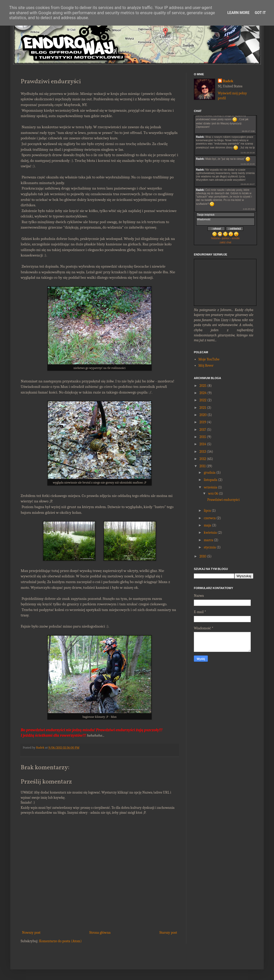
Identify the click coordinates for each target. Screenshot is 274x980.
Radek (228, 81)
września (210, 487)
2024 (203, 393)
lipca (207, 511)
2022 (203, 400)
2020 (203, 415)
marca (208, 540)
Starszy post (168, 933)
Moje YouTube (209, 359)
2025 (203, 386)
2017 (203, 430)
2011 (203, 466)
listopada (210, 480)
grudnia (210, 473)
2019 (203, 422)
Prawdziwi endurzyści (223, 500)
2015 (203, 437)
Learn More (238, 13)
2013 (203, 452)
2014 (203, 444)
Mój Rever (206, 365)
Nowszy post (31, 933)
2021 (203, 408)
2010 (203, 556)
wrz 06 (213, 493)
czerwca (210, 518)
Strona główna (100, 933)
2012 (203, 459)
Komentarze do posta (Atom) (60, 941)
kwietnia (210, 533)
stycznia (210, 547)
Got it (260, 13)
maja (207, 525)
